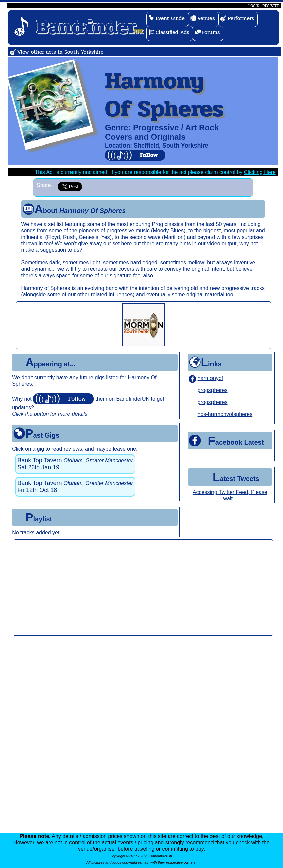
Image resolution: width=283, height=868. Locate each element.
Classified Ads (173, 32)
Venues (206, 18)
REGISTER (271, 6)
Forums (211, 32)
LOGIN (254, 6)
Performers (241, 18)
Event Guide (170, 18)
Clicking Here (260, 172)
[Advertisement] (143, 588)
